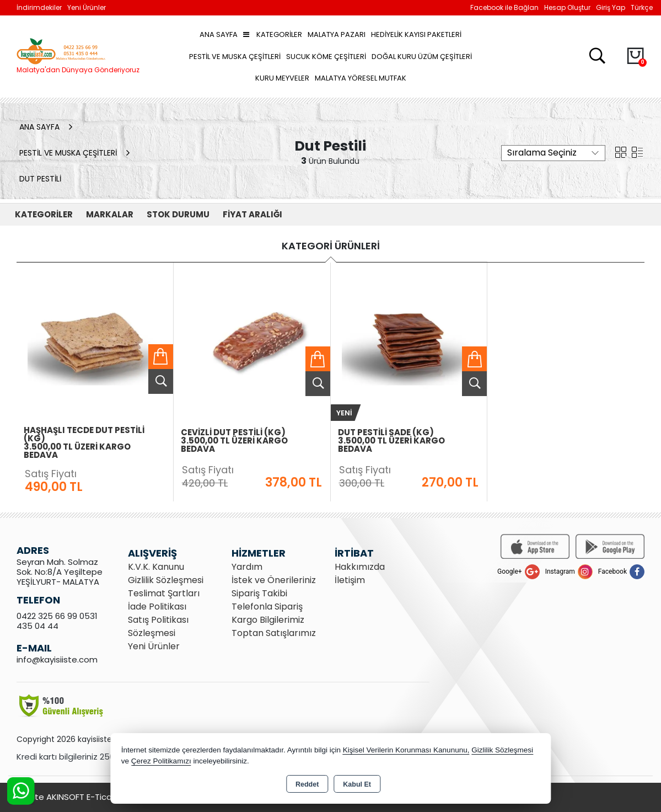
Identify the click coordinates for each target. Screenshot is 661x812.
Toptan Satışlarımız (274, 633)
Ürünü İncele (161, 381)
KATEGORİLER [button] (44, 214)
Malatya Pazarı (337, 34)
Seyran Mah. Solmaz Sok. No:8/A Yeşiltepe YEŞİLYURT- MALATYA (60, 572)
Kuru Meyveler (282, 78)
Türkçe (642, 7)
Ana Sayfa (219, 34)
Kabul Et (357, 784)
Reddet (307, 784)
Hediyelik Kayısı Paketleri (416, 34)
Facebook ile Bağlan (504, 7)
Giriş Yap (611, 7)
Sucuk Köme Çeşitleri (326, 57)
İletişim (350, 580)
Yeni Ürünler (154, 646)
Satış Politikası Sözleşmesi (158, 626)
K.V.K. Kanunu (156, 567)
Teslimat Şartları (164, 593)
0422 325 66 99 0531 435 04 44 (57, 621)
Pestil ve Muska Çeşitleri (235, 57)
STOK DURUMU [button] (178, 214)
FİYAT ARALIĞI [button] (252, 214)
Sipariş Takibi (259, 593)
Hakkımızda (360, 567)
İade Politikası (157, 607)
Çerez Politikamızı (161, 761)
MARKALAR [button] (110, 214)
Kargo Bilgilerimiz (268, 620)
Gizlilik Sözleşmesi (166, 580)
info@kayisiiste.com (57, 659)
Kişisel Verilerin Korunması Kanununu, (406, 750)
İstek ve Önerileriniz (274, 580)
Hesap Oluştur (567, 7)
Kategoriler (273, 34)
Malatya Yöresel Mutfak (361, 78)
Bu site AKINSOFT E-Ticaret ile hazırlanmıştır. (105, 797)
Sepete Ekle (161, 357)
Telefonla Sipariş (267, 607)
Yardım (247, 567)
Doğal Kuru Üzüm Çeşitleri (422, 57)
